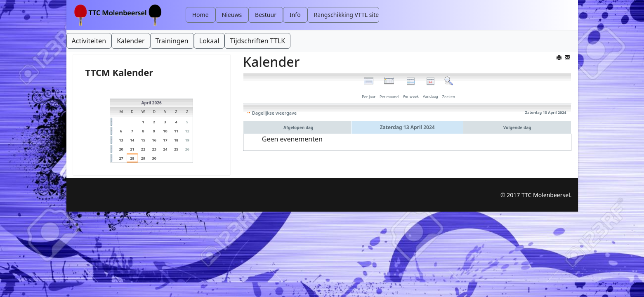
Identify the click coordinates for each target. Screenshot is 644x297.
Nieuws (232, 15)
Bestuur (266, 15)
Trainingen (172, 41)
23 (154, 149)
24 (165, 149)
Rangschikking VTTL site (346, 15)
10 (165, 131)
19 (187, 140)
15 (143, 140)
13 (121, 140)
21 (132, 149)
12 (187, 131)
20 (121, 149)
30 (154, 158)
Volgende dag (517, 127)
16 (154, 140)
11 (176, 131)
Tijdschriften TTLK (257, 41)
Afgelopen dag (298, 127)
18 (176, 140)
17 (165, 140)
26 (187, 149)
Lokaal (209, 41)
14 (132, 140)
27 (121, 158)
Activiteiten (89, 41)
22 (143, 149)
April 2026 (152, 103)
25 (176, 149)
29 (143, 158)
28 (132, 158)
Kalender (131, 41)
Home (201, 15)
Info (295, 15)
